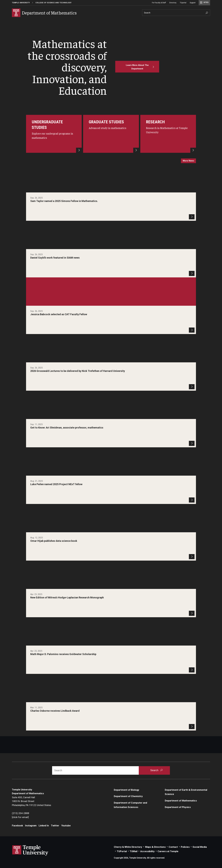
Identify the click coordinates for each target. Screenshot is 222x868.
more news (188, 161)
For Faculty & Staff (159, 3)
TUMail (134, 851)
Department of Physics (178, 807)
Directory (173, 3)
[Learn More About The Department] (137, 67)
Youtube (66, 826)
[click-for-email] (20, 817)
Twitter (55, 826)
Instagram (31, 826)
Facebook (17, 826)
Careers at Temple (168, 851)
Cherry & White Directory (128, 847)
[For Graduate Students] (111, 134)
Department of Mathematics (181, 801)
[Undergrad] (54, 134)
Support (193, 3)
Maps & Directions (155, 847)
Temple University (21, 3)
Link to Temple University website (30, 850)
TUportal (183, 3)
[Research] (168, 134)
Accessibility (147, 851)
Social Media (200, 847)
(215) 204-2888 (21, 813)
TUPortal (122, 851)
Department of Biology (127, 790)
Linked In (44, 826)
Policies (185, 847)
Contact (173, 847)
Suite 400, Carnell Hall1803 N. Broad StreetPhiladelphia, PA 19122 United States (32, 801)
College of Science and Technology (54, 3)
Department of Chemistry (128, 796)
